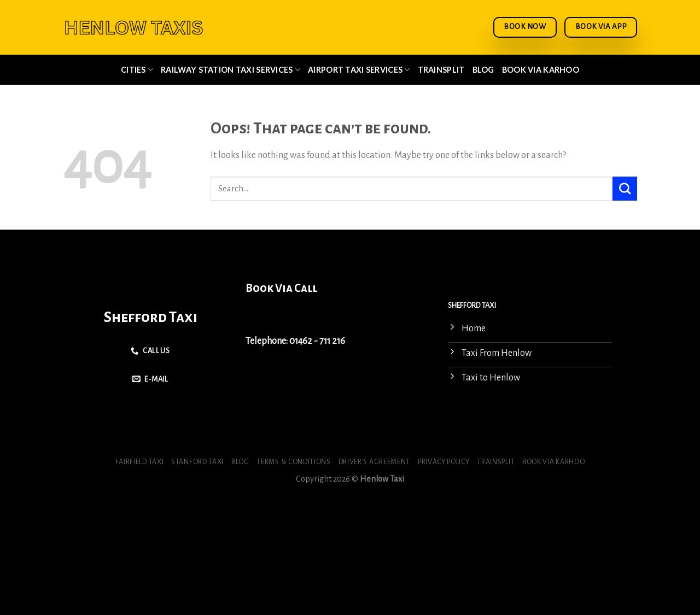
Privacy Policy (444, 462)
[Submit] (625, 189)
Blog (483, 70)
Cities (137, 70)
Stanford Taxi (197, 462)
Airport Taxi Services (359, 70)
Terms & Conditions (293, 462)
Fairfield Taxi (140, 462)
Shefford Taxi (151, 317)
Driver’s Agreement (374, 462)
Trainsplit (441, 70)
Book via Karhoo (541, 70)
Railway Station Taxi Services (231, 70)
